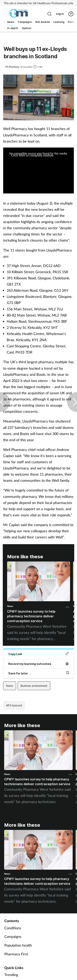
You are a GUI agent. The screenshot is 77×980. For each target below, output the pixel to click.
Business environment (34, 686)
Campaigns (13, 936)
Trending (11, 975)
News (10, 606)
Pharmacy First (16, 954)
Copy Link (38, 654)
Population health (18, 945)
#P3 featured (14, 705)
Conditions (13, 928)
